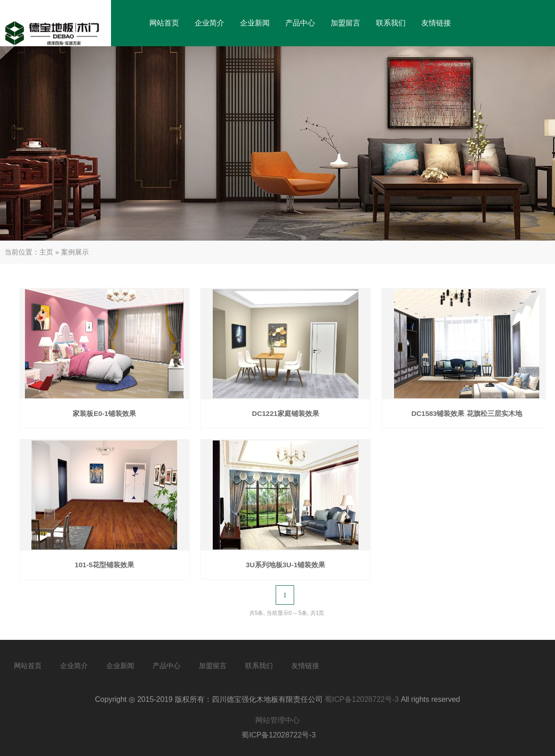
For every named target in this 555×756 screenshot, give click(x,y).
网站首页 (164, 23)
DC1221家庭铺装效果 (286, 413)
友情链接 (436, 23)
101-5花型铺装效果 (105, 565)
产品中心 (300, 23)
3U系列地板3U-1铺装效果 (286, 565)
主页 (46, 252)
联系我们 (391, 23)
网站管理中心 (277, 720)
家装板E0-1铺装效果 (104, 413)
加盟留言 (345, 23)
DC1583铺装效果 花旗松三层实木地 (466, 413)
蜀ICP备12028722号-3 (362, 699)
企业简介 (210, 23)
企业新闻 (255, 23)
